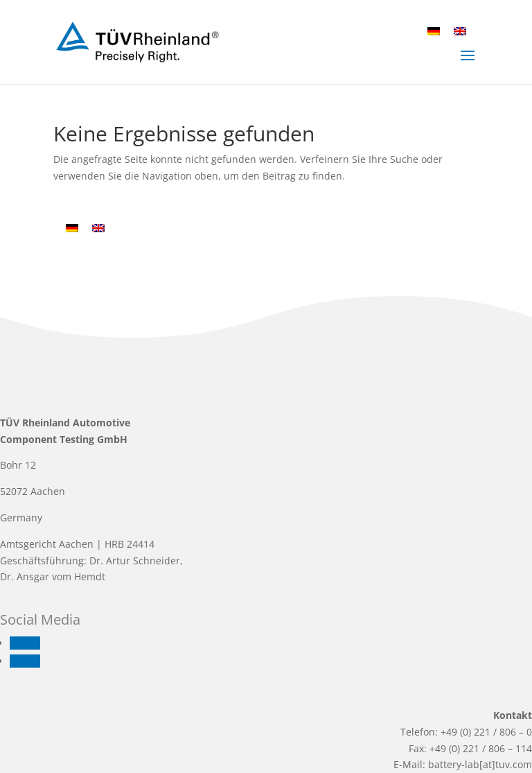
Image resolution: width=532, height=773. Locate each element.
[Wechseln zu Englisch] (460, 31)
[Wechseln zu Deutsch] (434, 31)
